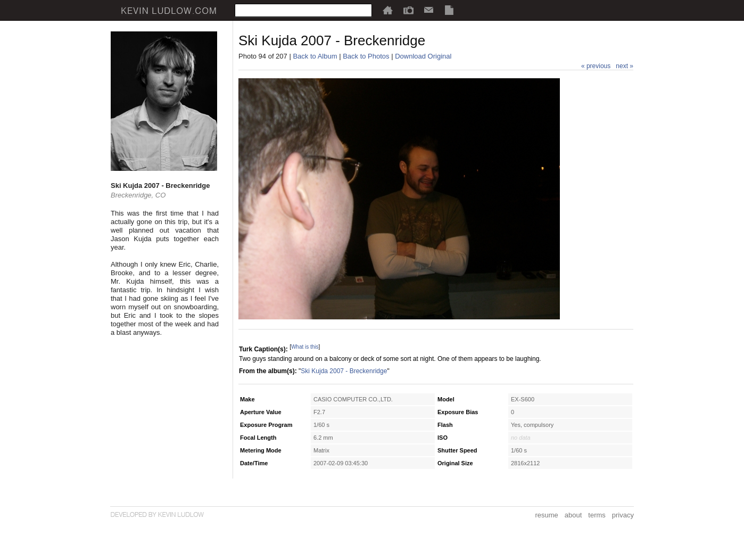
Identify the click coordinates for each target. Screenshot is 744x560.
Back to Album (315, 56)
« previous (596, 66)
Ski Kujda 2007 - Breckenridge (344, 371)
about (573, 515)
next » (625, 66)
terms (597, 515)
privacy (623, 515)
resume (546, 515)
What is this (305, 347)
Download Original (423, 56)
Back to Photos (366, 56)
